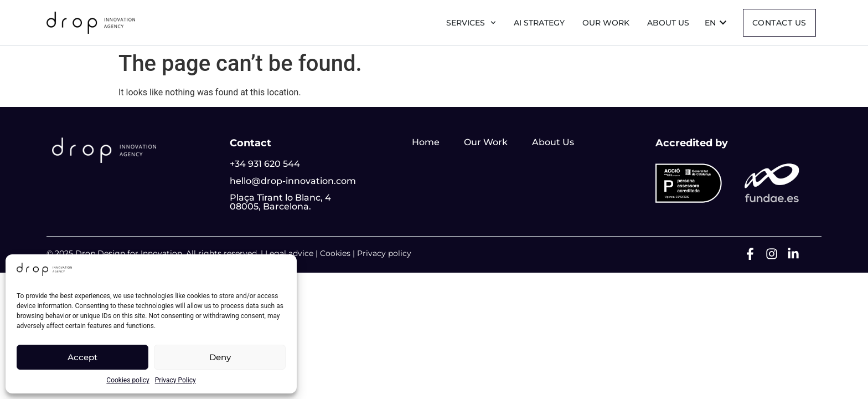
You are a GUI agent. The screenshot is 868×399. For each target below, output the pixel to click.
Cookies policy (128, 380)
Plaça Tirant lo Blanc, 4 (280, 198)
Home (426, 142)
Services (471, 23)
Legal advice (289, 253)
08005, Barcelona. (270, 206)
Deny (220, 357)
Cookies (335, 253)
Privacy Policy (175, 380)
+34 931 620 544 (265, 164)
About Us (553, 142)
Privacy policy (384, 253)
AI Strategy (539, 23)
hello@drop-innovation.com (293, 181)
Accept (82, 357)
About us (668, 23)
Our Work (606, 23)
